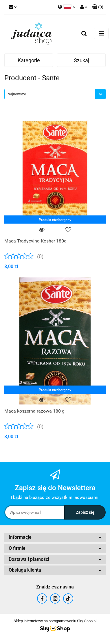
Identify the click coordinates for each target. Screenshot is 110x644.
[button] (98, 7)
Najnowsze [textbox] (17, 94)
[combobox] (55, 94)
